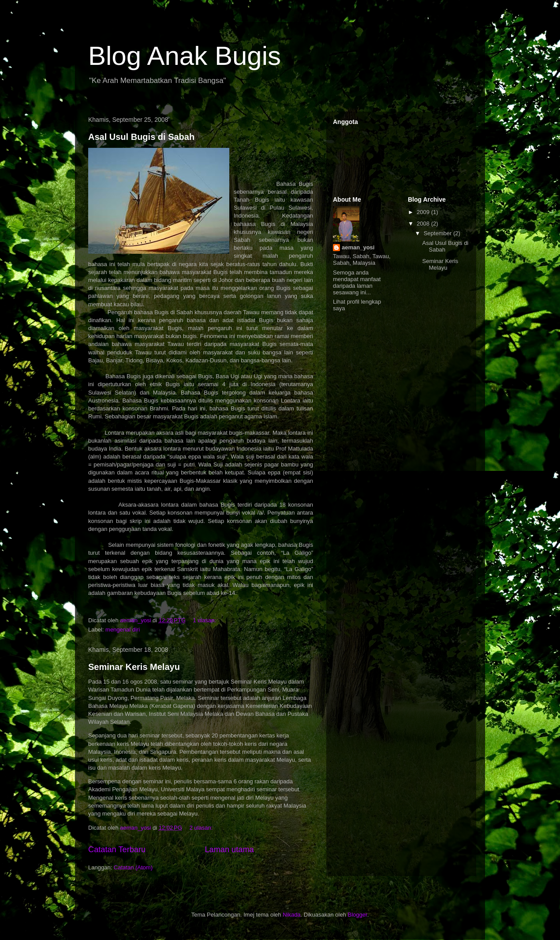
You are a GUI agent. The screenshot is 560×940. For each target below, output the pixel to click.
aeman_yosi (358, 247)
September (439, 233)
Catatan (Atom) (133, 867)
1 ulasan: (205, 620)
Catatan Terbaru (117, 850)
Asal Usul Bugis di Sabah (141, 137)
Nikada (291, 915)
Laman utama (229, 850)
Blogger (358, 915)
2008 (424, 224)
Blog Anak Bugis (185, 56)
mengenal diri (123, 630)
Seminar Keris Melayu (134, 667)
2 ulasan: (202, 828)
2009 (424, 212)
